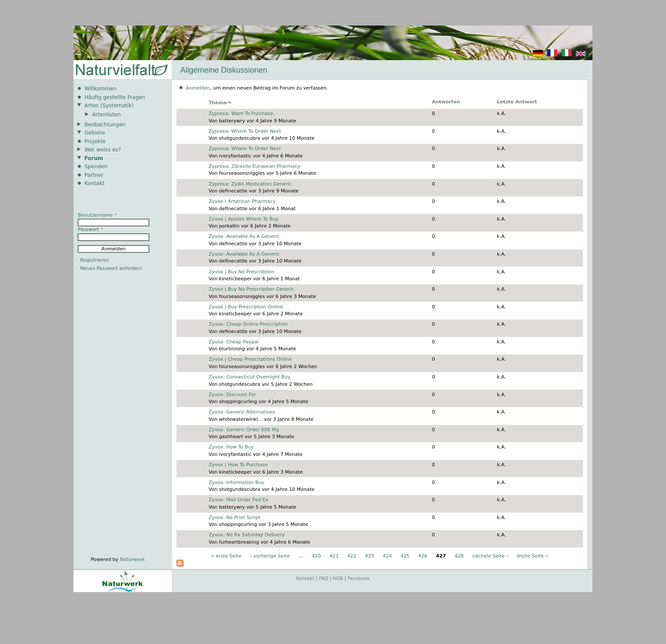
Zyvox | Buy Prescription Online (246, 307)
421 (334, 556)
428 (459, 556)
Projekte (95, 141)
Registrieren (95, 260)
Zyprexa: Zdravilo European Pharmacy (254, 166)
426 (423, 556)
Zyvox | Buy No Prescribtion (241, 272)
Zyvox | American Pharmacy (242, 201)
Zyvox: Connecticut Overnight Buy (249, 377)
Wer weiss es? (103, 150)
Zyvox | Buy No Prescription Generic (251, 289)
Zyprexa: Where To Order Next (245, 131)
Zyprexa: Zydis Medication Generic (250, 184)
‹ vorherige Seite (270, 556)
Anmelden (198, 88)
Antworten (446, 102)
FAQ (324, 578)
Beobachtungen (105, 125)
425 (405, 556)
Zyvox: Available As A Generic (244, 236)
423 (370, 556)
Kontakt (94, 183)
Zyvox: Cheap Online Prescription (248, 324)
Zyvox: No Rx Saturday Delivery (247, 535)
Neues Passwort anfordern (112, 268)
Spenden (96, 167)
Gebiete (94, 133)
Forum (94, 158)
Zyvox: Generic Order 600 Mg (244, 430)
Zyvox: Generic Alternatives (242, 412)
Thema (220, 103)
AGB (338, 578)
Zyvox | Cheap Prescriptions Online (250, 359)
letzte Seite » (533, 556)
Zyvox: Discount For (232, 395)
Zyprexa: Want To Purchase (241, 114)
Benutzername (97, 215)
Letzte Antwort (517, 102)
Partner (94, 175)
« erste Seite (226, 556)
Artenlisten (106, 115)
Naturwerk (132, 559)
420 (316, 556)
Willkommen (100, 89)
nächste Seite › (490, 556)
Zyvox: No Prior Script (234, 517)
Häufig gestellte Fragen (115, 97)
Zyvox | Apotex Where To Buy (243, 219)
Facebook (359, 578)
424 (387, 556)
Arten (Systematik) (109, 106)
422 (352, 556)
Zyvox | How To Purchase (238, 465)
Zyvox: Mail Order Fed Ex (238, 500)
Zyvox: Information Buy (236, 482)
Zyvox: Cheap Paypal (233, 342)
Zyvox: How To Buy (231, 447)
